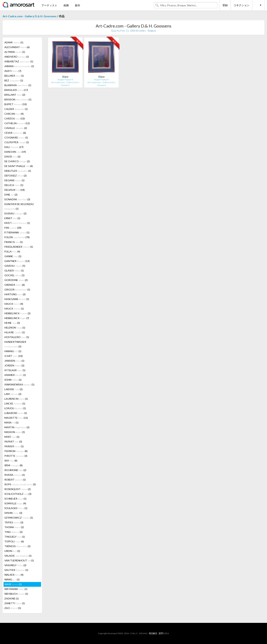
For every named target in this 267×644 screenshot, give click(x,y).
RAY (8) (11, 461)
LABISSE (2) (13, 389)
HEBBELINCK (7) (17, 318)
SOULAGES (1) (16, 508)
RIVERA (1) (15, 475)
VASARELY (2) (15, 565)
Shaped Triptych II (65, 80)
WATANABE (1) (16, 589)
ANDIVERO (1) (17, 57)
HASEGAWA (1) (17, 299)
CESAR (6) (15, 133)
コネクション (241, 5)
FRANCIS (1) (14, 242)
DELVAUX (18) (15, 190)
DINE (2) (11, 195)
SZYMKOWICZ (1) (19, 518)
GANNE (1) (13, 256)
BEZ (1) (14, 80)
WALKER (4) (14, 575)
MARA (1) (11, 422)
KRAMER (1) (15, 375)
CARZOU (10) (15, 118)
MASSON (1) (15, 432)
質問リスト (164, 633)
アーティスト (49, 5)
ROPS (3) (20, 484)
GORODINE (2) (16, 280)
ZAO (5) (13, 608)
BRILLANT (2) (15, 95)
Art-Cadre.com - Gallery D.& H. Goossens (30, 16)
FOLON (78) (17, 237)
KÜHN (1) (13, 380)
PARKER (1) (14, 446)
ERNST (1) (12, 218)
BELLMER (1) (14, 76)
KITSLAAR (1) (15, 370)
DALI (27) (14, 147)
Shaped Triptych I (102, 80)
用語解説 (153, 633)
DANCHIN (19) (15, 152)
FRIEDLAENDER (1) (19, 247)
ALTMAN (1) (15, 52)
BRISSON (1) (18, 99)
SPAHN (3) (13, 513)
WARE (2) (13, 584)
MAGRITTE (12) (16, 418)
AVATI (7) (13, 71)
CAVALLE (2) (16, 128)
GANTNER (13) (17, 261)
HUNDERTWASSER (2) (15, 344)
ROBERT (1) (15, 480)
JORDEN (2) (14, 365)
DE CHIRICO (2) (17, 161)
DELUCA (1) (14, 185)
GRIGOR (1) (17, 290)
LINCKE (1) (15, 403)
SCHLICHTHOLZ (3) (18, 494)
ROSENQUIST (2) (18, 489)
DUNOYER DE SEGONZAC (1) (19, 206)
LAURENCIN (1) (16, 399)
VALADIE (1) (18, 556)
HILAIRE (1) (15, 332)
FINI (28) (13, 228)
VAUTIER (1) (16, 570)
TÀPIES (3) (14, 522)
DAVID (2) (12, 157)
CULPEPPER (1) (17, 142)
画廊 (66, 5)
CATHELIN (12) (17, 123)
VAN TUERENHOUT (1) (19, 560)
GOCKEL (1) (14, 275)
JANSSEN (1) (14, 361)
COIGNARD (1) (16, 137)
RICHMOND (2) (15, 470)
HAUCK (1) (14, 309)
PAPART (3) (13, 442)
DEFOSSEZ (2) (16, 176)
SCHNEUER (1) (15, 499)
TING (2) (13, 532)
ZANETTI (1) (15, 603)
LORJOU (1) (15, 408)
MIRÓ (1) (12, 437)
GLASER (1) (14, 270)
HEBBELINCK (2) (17, 313)
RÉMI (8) (13, 465)
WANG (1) (12, 579)
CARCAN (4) (14, 114)
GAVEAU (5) (15, 266)
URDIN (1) (12, 551)
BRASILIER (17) (16, 90)
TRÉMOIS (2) (17, 546)
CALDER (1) (16, 109)
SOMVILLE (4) (15, 503)
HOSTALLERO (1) (17, 337)
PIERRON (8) (16, 451)
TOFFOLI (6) (14, 541)
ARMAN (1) (19, 66)
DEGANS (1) (14, 180)
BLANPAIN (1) (18, 85)
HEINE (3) (12, 323)
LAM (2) (13, 394)
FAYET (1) (17, 223)
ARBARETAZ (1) (19, 61)
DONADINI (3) (17, 199)
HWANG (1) (13, 351)
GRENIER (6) (15, 285)
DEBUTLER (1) (18, 171)
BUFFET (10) (16, 104)
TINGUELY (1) (15, 537)
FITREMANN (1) (17, 232)
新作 (78, 5)
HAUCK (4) (14, 304)
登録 (225, 5)
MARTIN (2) (17, 427)
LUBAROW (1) (16, 413)
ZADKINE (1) (12, 598)
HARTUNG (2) (15, 294)
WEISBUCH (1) (16, 594)
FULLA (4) (12, 251)
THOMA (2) (14, 527)
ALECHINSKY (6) (17, 47)
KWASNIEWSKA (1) (19, 384)
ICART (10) (13, 356)
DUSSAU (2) (15, 213)
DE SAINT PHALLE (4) (19, 166)
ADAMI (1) (14, 42)
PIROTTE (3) (16, 456)
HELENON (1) (15, 328)
